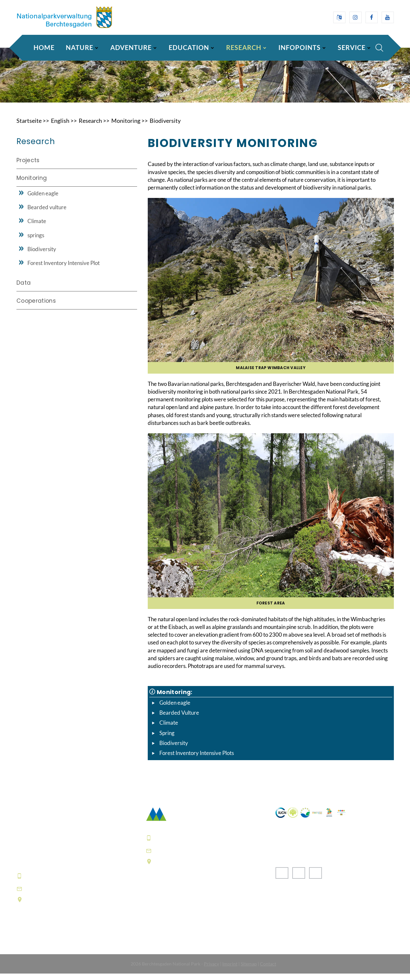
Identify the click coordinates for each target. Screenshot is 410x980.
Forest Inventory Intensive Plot (64, 269)
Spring (167, 739)
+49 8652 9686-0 (48, 882)
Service (352, 47)
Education (189, 47)
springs (36, 241)
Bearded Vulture (179, 719)
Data (24, 289)
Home (44, 47)
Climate (169, 729)
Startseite (29, 127)
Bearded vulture (47, 214)
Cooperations (36, 307)
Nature (80, 47)
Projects (28, 167)
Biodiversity (165, 127)
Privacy (211, 970)
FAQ (152, 918)
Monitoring (126, 127)
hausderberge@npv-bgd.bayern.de (74, 895)
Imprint (230, 970)
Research (244, 47)
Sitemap (249, 970)
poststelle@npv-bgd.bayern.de (198, 857)
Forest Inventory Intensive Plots (197, 760)
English (60, 127)
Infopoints (300, 47)
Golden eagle (175, 709)
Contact (268, 970)
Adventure (131, 47)
